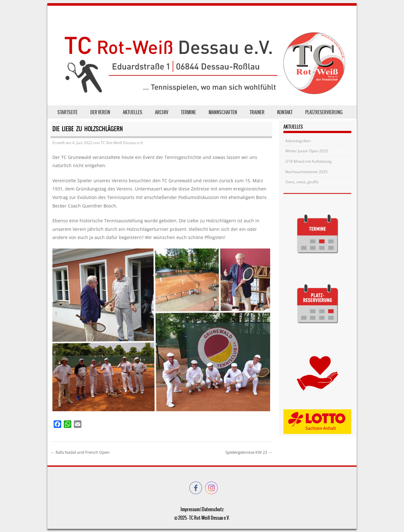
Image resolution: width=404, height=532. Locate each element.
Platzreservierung (324, 112)
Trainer (257, 112)
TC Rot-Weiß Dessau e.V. (122, 143)
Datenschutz (213, 509)
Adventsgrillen (298, 141)
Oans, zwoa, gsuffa (302, 182)
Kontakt (285, 112)
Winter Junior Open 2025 (307, 151)
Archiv (162, 112)
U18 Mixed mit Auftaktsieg (309, 161)
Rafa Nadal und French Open (80, 452)
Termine (188, 112)
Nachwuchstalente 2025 (306, 172)
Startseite (68, 112)
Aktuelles (133, 112)
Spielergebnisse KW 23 (249, 452)
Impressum (190, 509)
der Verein (100, 112)
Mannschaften (223, 112)
